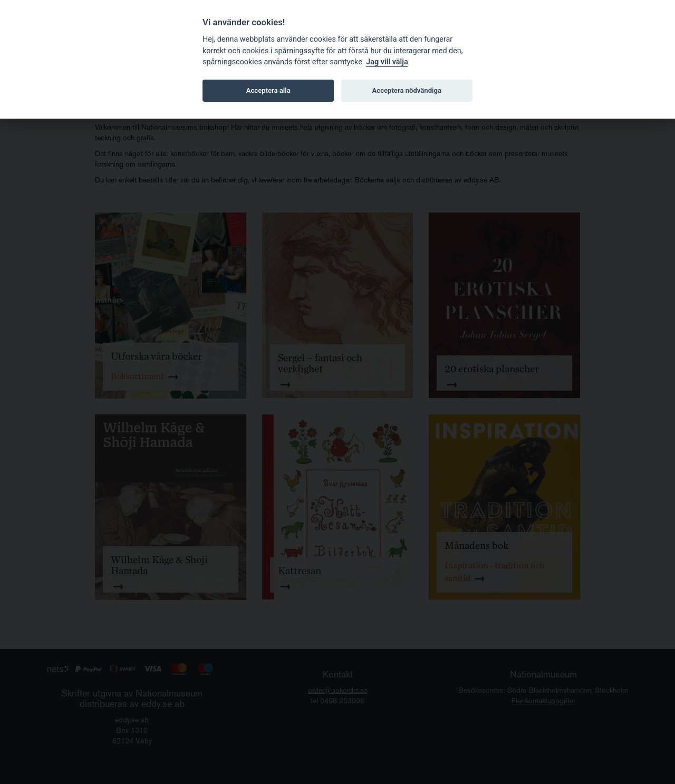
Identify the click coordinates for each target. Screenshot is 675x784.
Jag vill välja (387, 62)
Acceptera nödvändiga (407, 90)
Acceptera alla (268, 90)
